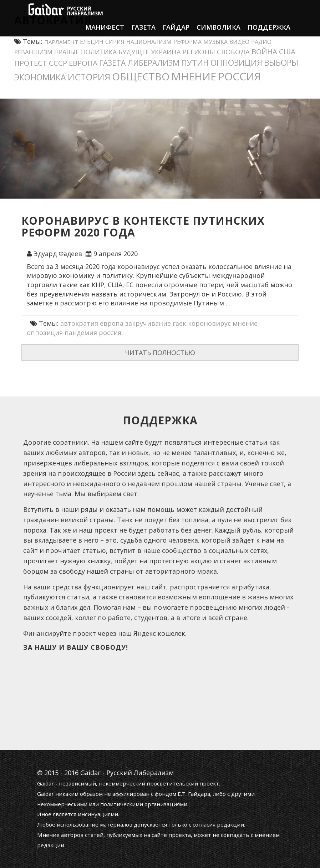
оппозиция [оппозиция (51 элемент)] (236, 63)
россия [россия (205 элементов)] (240, 76)
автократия (79, 323)
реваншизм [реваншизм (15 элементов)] (33, 52)
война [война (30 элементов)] (264, 52)
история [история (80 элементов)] (89, 77)
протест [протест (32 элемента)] (31, 63)
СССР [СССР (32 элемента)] (58, 63)
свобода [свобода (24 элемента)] (233, 52)
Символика (219, 34)
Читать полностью (160, 353)
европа (112, 323)
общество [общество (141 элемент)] (141, 76)
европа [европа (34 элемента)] (83, 63)
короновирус (209, 323)
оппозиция (45, 333)
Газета (143, 34)
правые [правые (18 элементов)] (67, 52)
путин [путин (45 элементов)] (195, 63)
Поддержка (269, 34)
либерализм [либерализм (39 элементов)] (153, 63)
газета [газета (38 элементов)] (112, 63)
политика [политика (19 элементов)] (99, 52)
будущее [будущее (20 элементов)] (134, 52)
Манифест (105, 34)
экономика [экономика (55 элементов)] (40, 77)
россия (110, 333)
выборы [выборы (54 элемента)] (281, 63)
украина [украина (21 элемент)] (166, 52)
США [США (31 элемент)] (287, 51)
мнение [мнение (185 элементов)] (194, 76)
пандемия (81, 333)
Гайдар (176, 34)
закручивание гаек (156, 323)
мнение (245, 323)
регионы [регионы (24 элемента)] (199, 52)
